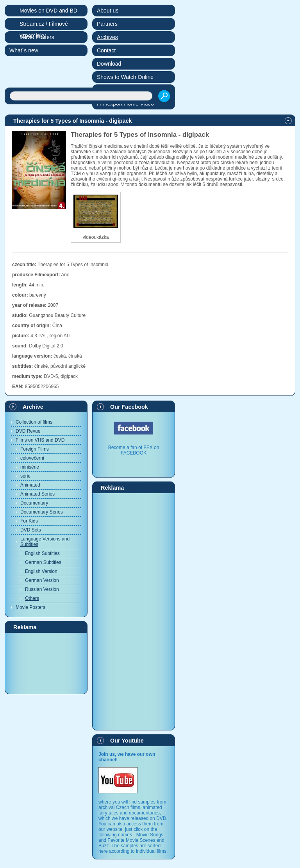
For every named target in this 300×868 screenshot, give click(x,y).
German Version (42, 580)
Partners (107, 24)
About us (108, 11)
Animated (30, 485)
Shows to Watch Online (125, 77)
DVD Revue (28, 431)
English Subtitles (42, 553)
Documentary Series (42, 512)
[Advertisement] (46, 663)
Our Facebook (129, 407)
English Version (41, 571)
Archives (107, 37)
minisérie (30, 467)
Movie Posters (30, 607)
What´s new (24, 50)
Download (109, 64)
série (25, 476)
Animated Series (37, 494)
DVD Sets (31, 530)
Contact (106, 50)
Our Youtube (127, 741)
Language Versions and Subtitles (45, 542)
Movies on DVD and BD (48, 11)
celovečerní (32, 458)
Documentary (34, 503)
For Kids (29, 521)
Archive (33, 407)
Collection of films (34, 422)
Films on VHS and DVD (40, 440)
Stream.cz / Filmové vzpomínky (44, 25)
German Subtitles (43, 562)
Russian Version (42, 589)
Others (32, 598)
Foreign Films (35, 449)
